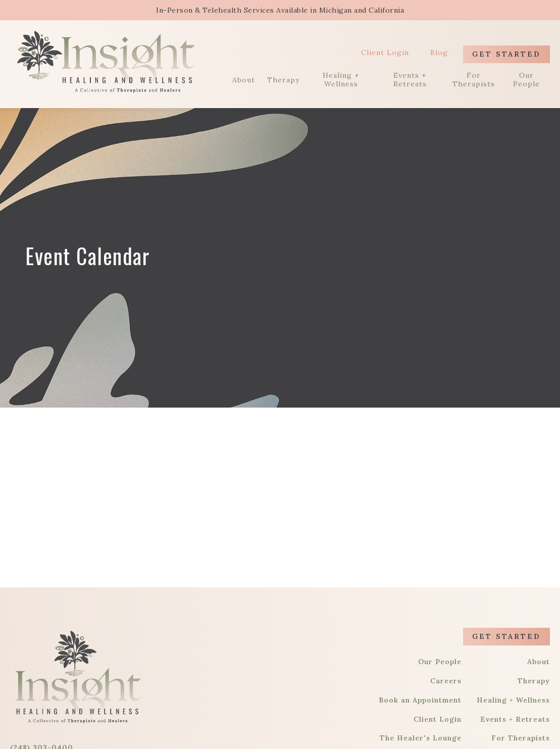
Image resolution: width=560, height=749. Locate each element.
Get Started (506, 54)
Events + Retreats (410, 80)
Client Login (385, 53)
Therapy (283, 80)
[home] (106, 62)
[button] (530, 10)
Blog (439, 53)
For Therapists (474, 80)
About (244, 80)
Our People (526, 80)
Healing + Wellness (341, 80)
